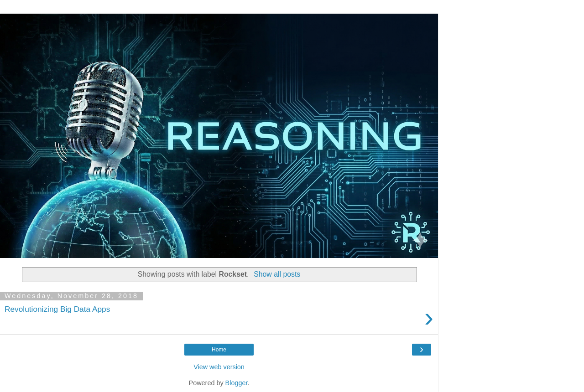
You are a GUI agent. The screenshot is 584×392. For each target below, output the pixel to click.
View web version (219, 367)
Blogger (237, 383)
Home (219, 350)
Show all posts (277, 274)
